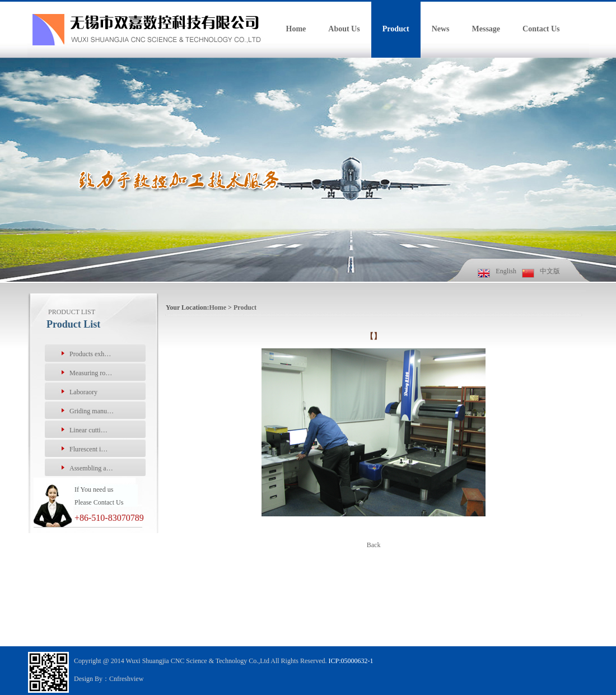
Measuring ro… (91, 373)
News (441, 29)
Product (396, 29)
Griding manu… (92, 411)
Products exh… (90, 354)
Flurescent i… (88, 449)
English (506, 271)
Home (296, 29)
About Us (344, 29)
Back (374, 545)
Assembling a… (91, 468)
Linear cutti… (88, 430)
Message (486, 29)
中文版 (550, 271)
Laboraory (83, 392)
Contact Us (541, 29)
